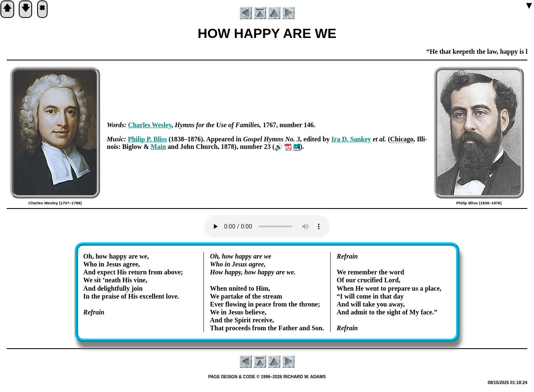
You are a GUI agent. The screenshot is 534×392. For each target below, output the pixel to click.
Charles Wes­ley (150, 125)
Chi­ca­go (402, 139)
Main (158, 147)
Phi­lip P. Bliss (147, 139)
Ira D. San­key (351, 139)
